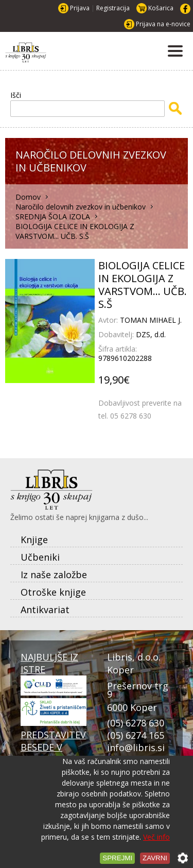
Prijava (80, 8)
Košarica (161, 8)
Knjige (34, 540)
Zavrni (155, 858)
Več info (156, 837)
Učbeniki (40, 557)
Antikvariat (45, 610)
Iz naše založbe (54, 575)
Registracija (113, 8)
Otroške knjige (53, 592)
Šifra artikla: (118, 349)
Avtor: (109, 320)
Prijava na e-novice (163, 24)
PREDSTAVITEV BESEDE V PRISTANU (54, 752)
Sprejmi (117, 858)
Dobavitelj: (117, 334)
